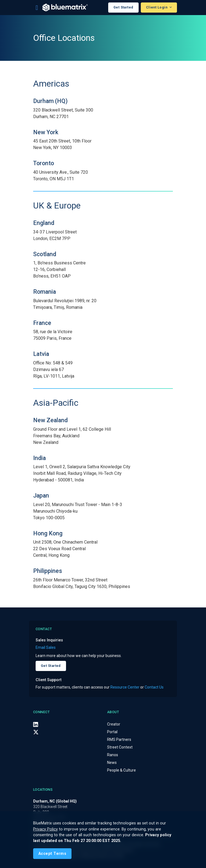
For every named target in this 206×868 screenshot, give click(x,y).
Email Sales (46, 647)
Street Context (120, 747)
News (112, 763)
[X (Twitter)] (36, 732)
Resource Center (125, 687)
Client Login (157, 7)
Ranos (113, 755)
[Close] (52, 854)
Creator (114, 724)
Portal (112, 732)
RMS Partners (119, 739)
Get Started (123, 7)
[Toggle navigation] (37, 8)
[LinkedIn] (36, 724)
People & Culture (121, 770)
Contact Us (154, 687)
